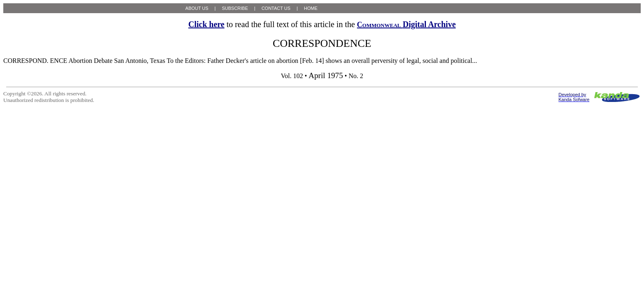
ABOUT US (197, 8)
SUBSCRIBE (235, 8)
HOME (311, 8)
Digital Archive (406, 24)
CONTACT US (276, 8)
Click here (206, 24)
